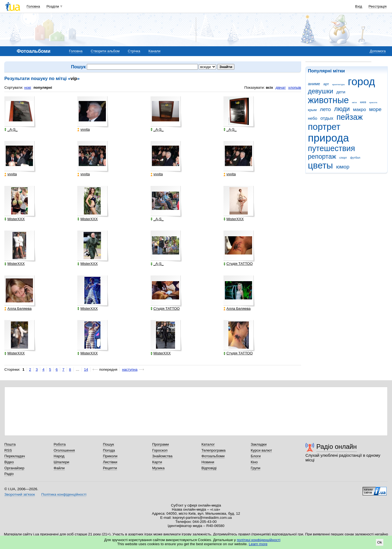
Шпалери (61, 462)
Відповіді (209, 468)
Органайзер (14, 468)
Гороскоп (160, 450)
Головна (33, 6)
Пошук (108, 444)
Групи (255, 468)
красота (373, 102)
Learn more (258, 544)
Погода (109, 450)
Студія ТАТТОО (238, 264)
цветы (320, 165)
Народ (59, 456)
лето (325, 109)
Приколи (110, 456)
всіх (269, 88)
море (375, 109)
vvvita (83, 130)
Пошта (10, 444)
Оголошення (64, 450)
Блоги (256, 456)
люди (342, 109)
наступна (130, 369)
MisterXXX (14, 219)
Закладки (259, 444)
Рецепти (110, 468)
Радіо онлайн (337, 447)
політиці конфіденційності (259, 540)
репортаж (322, 157)
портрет (324, 127)
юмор (343, 167)
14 (86, 369)
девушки (321, 91)
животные (328, 100)
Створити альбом (105, 51)
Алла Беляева (18, 309)
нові (28, 88)
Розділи (53, 6)
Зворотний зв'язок (20, 494)
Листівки (110, 462)
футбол (355, 158)
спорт (343, 158)
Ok (380, 542)
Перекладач (15, 456)
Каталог (208, 444)
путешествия (331, 148)
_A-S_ (11, 130)
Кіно (254, 462)
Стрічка (134, 51)
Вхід (359, 6)
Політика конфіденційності (64, 494)
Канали (154, 51)
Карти (157, 462)
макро (360, 110)
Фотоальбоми (213, 456)
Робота (60, 444)
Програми (160, 444)
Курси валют (261, 450)
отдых (327, 118)
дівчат (281, 88)
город (362, 82)
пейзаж (350, 117)
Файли (59, 468)
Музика (158, 468)
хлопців (295, 88)
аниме (314, 84)
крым (312, 110)
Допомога (378, 51)
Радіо (9, 474)
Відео (9, 462)
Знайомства (162, 456)
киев (363, 102)
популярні (43, 88)
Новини (208, 462)
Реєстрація (378, 6)
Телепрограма (214, 450)
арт (326, 84)
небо (313, 118)
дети (341, 92)
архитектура (338, 85)
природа (328, 138)
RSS (8, 450)
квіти (354, 102)
